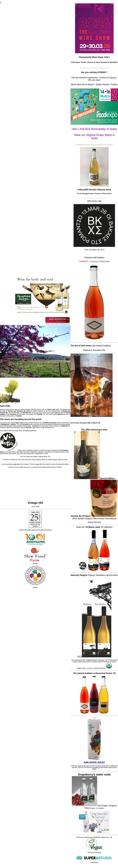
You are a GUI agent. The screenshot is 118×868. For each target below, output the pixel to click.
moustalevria (96, 767)
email (37, 464)
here (100, 853)
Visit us (113, 78)
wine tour (17, 464)
